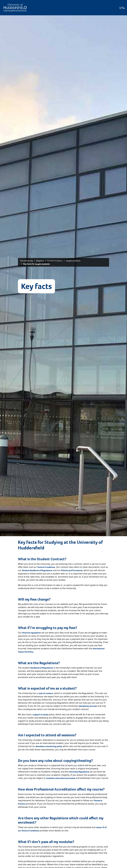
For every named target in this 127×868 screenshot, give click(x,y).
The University (27, 261)
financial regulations (31, 633)
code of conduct (46, 693)
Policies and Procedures (72, 570)
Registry (40, 261)
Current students (55, 261)
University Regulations (79, 772)
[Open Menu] (122, 8)
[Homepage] (15, 8)
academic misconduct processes (61, 778)
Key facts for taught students (36, 264)
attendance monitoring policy (49, 746)
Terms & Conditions (46, 567)
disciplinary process (88, 706)
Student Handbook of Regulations (37, 570)
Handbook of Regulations (42, 668)
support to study (41, 715)
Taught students (73, 261)
